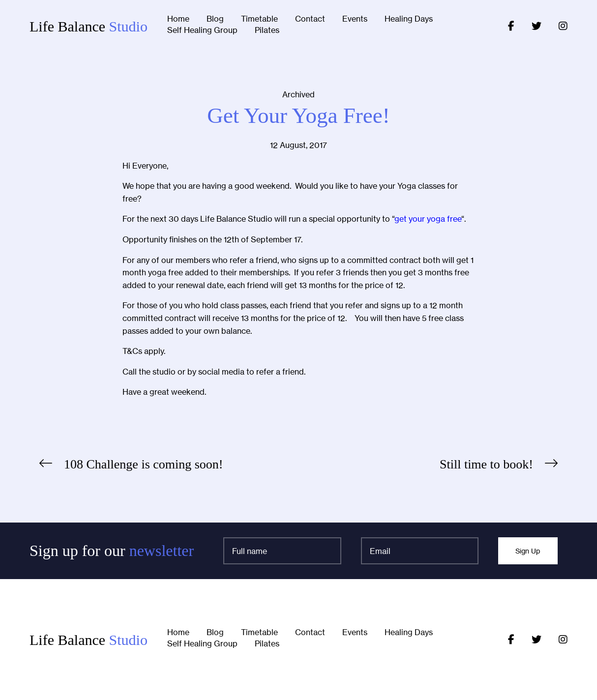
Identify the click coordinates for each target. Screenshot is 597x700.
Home (178, 19)
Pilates (267, 30)
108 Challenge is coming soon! (144, 464)
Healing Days (409, 19)
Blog (215, 19)
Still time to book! (486, 464)
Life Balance (89, 26)
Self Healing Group (202, 30)
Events (355, 19)
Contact (310, 19)
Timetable (259, 19)
